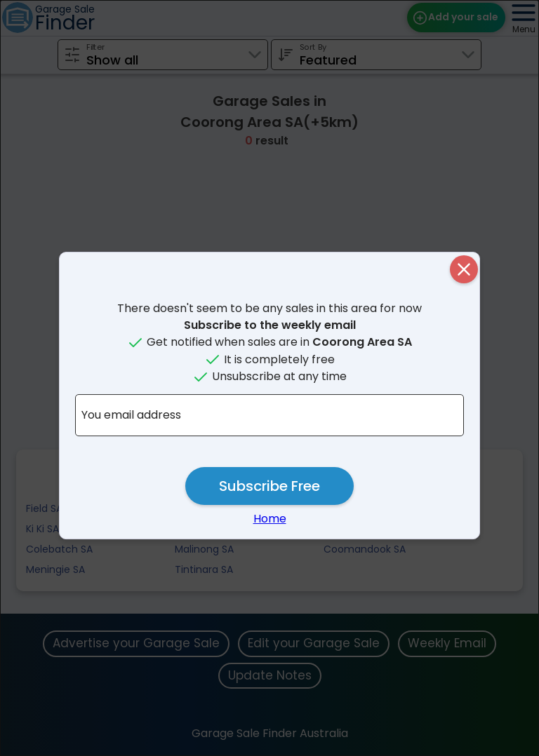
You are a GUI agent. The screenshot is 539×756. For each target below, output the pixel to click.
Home (270, 519)
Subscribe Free (269, 486)
